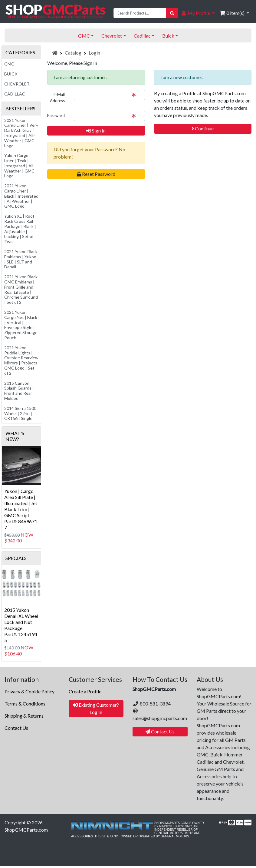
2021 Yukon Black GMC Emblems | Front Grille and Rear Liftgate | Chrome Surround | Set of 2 (21, 289)
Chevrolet (17, 84)
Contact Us (16, 728)
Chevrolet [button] (112, 36)
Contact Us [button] (160, 731)
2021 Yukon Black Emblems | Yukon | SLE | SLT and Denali (21, 259)
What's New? (15, 436)
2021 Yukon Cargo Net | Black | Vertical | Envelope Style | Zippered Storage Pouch (21, 325)
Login (94, 53)
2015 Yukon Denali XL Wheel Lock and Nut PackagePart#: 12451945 (21, 625)
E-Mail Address (57, 98)
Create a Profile (85, 691)
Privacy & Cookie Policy (30, 691)
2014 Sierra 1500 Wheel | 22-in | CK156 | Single (20, 413)
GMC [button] (84, 36)
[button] (198, 13)
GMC (9, 64)
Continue (203, 128)
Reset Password (96, 174)
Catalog (73, 53)
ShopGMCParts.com (26, 830)
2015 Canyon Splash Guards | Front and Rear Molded (19, 391)
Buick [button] (168, 36)
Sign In (96, 131)
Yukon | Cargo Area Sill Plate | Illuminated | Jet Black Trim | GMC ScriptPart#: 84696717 (21, 509)
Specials (16, 558)
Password (56, 116)
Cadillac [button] (142, 36)
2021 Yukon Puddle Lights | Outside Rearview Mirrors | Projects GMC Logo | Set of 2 (21, 360)
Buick (11, 74)
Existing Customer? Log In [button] (96, 708)
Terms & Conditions (25, 704)
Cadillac (15, 94)
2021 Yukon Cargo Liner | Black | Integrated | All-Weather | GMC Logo (21, 196)
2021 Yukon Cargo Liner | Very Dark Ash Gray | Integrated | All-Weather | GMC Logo (21, 133)
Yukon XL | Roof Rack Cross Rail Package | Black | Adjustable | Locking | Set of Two (20, 229)
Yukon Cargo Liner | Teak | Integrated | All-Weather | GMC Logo (20, 166)
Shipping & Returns (24, 716)
